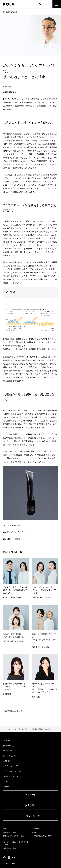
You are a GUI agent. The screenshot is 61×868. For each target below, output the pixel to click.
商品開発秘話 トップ (14, 711)
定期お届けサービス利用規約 (13, 836)
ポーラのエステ (10, 751)
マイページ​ (31, 795)
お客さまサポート (11, 776)
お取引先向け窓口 (10, 848)
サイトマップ (8, 829)
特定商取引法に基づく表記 (41, 836)
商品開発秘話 (10, 12)
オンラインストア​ (31, 816)
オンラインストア (11, 766)
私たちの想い (24, 729)
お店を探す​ (31, 805)
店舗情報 (7, 761)
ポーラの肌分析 (10, 756)
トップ (6, 729)
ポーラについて (10, 787)
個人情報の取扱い (10, 832)
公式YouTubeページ (14, 858)
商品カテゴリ (9, 746)
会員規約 (35, 832)
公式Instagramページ (9, 857)
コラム (13, 729)
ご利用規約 (36, 829)
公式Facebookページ (4, 857)
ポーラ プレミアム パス (13, 771)
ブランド (7, 741)
